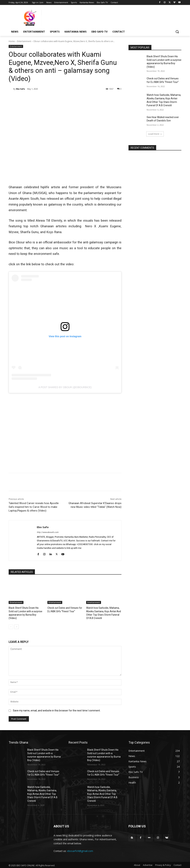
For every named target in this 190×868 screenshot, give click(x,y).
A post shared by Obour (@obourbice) (65, 387)
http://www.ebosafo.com (48, 532)
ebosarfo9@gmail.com (80, 850)
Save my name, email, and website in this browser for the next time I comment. (57, 710)
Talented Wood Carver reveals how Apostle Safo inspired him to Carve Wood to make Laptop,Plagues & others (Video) (34, 507)
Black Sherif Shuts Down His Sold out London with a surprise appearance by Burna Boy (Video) (26, 611)
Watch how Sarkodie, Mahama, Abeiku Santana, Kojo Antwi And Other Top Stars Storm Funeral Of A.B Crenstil (42, 793)
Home (12, 41)
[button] (177, 32)
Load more (155, 134)
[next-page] (16, 626)
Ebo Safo (20, 89)
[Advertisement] (65, 431)
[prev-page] (11, 626)
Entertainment (24, 41)
